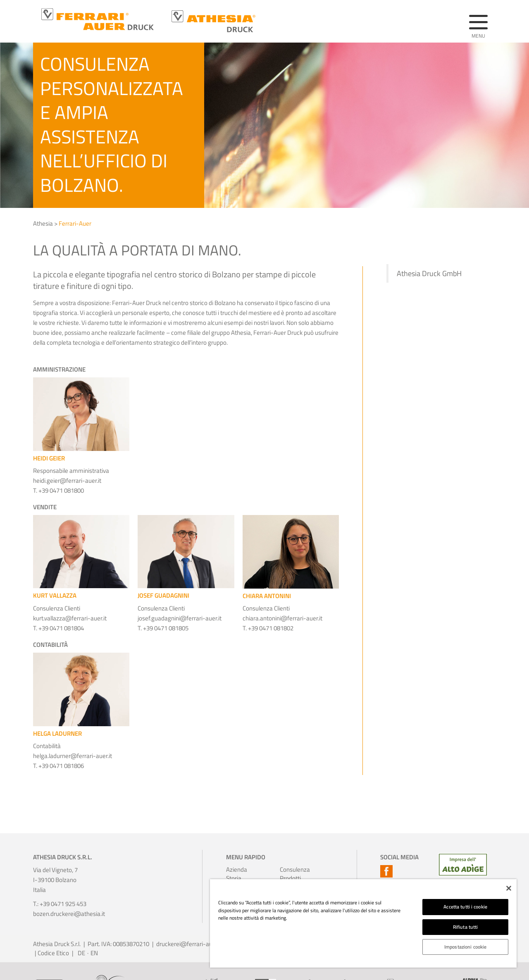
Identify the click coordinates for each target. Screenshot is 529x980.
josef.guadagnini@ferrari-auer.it (180, 618)
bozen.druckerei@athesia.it (69, 914)
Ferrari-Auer (75, 223)
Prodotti (290, 878)
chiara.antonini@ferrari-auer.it (282, 618)
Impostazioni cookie (465, 947)
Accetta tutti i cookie (465, 907)
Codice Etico (53, 953)
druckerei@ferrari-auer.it (189, 944)
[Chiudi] (509, 888)
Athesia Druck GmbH (429, 273)
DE (81, 953)
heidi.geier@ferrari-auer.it (67, 480)
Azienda (237, 869)
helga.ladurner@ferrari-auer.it (73, 756)
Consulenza (291, 869)
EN (94, 953)
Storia (234, 878)
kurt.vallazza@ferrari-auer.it (70, 618)
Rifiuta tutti (466, 927)
